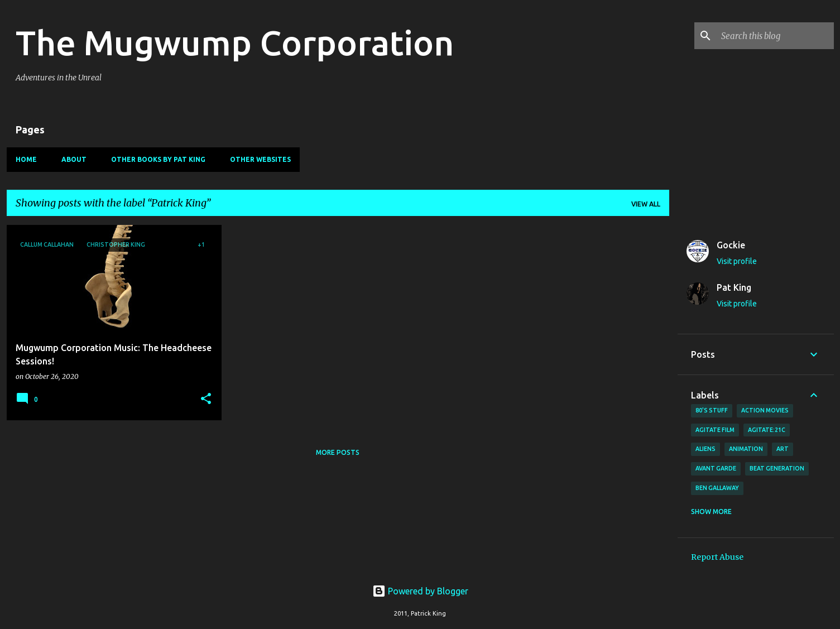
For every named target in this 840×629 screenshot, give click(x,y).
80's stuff (712, 410)
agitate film (715, 430)
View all (646, 204)
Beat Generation (777, 468)
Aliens (705, 449)
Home (26, 159)
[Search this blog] (775, 36)
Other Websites (260, 159)
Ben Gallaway (717, 488)
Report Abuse (717, 557)
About (74, 159)
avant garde (716, 468)
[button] (206, 399)
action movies (765, 410)
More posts (338, 452)
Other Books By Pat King (158, 159)
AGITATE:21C (767, 430)
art (783, 449)
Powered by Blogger (420, 591)
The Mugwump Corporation (235, 42)
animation (746, 449)
